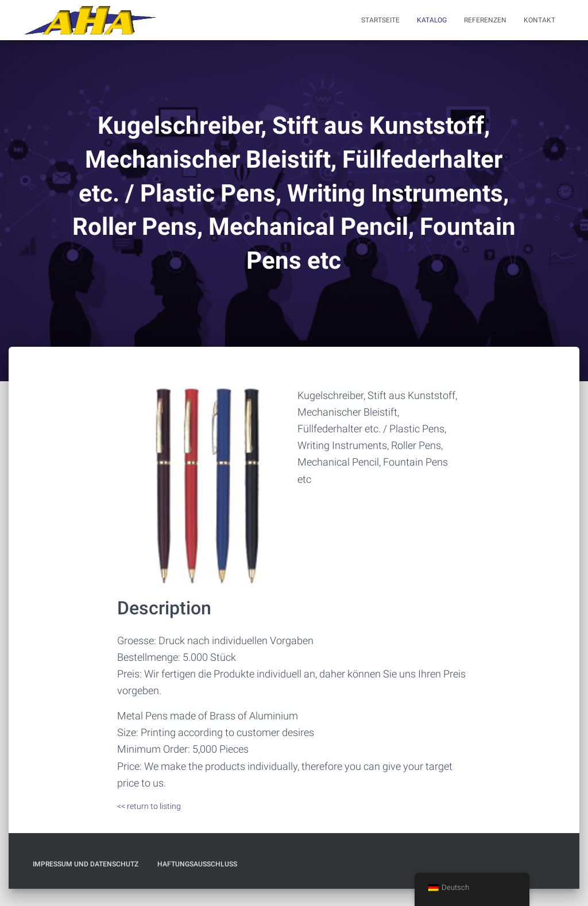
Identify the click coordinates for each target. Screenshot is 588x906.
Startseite (380, 20)
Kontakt (539, 20)
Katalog (432, 20)
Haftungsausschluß (197, 864)
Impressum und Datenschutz (86, 864)
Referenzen (485, 20)
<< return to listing (149, 806)
